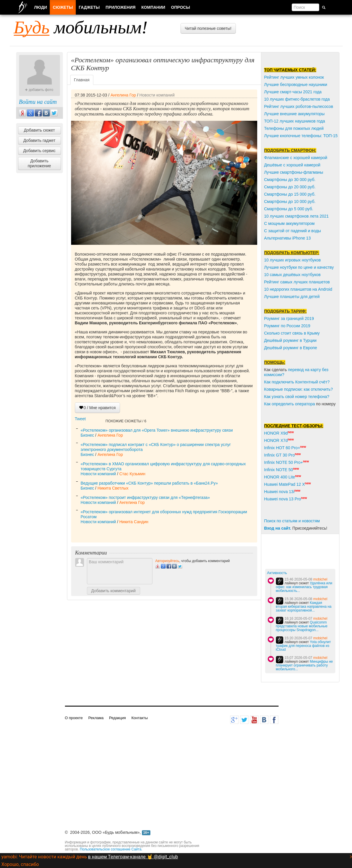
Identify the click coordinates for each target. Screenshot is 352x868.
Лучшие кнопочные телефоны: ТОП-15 (301, 136)
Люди (41, 7)
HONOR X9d (276, 433)
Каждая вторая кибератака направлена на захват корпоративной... (304, 607)
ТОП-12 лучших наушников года (295, 121)
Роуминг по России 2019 (287, 326)
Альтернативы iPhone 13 (287, 238)
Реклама (96, 718)
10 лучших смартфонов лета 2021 (297, 216)
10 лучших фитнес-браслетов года (297, 99)
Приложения (121, 7)
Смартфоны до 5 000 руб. (289, 209)
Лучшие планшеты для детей (292, 297)
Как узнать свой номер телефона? (297, 397)
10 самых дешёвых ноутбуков (292, 275)
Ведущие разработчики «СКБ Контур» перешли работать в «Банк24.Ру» (149, 483)
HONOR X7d (276, 440)
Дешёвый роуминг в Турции (290, 340)
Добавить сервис (39, 151)
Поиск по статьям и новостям (292, 521)
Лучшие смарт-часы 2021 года (293, 92)
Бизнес (87, 435)
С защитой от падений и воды (293, 231)
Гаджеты (89, 7)
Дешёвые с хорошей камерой (292, 165)
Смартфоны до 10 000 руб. (290, 201)
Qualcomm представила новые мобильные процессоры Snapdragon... (302, 626)
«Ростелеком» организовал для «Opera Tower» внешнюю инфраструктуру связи (157, 430)
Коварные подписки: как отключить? (299, 389)
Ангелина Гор (123, 95)
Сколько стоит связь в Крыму (292, 333)
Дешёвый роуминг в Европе (291, 348)
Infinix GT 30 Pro (280, 455)
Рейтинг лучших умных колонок (294, 77)
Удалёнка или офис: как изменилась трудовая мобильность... (304, 587)
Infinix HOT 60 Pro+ (282, 448)
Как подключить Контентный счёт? (297, 382)
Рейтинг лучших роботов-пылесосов (299, 106)
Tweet (80, 419)
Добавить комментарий (114, 591)
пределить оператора (294, 404)
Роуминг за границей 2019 (289, 318)
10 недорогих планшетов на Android (298, 289)
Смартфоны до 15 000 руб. (290, 194)
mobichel (320, 579)
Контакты (140, 718)
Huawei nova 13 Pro (283, 499)
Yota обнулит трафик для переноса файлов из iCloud (303, 646)
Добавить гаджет (40, 140)
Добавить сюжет (39, 130)
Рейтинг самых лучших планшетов (297, 282)
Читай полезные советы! (208, 28)
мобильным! (81, 27)
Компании (153, 7)
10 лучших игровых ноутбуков (293, 260)
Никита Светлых (113, 488)
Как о (269, 404)
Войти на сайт (38, 102)
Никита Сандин (134, 522)
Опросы (181, 7)
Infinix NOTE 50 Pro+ (284, 462)
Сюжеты (63, 7)
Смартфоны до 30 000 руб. (290, 180)
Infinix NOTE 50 (279, 470)
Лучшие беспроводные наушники (296, 85)
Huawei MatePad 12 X (285, 484)
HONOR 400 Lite (280, 477)
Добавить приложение (40, 163)
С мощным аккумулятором (290, 223)
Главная (82, 80)
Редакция (117, 718)
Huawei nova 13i (279, 492)
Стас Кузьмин (132, 474)
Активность (277, 573)
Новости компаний (157, 95)
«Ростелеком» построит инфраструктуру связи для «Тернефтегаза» (145, 497)
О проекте (74, 718)
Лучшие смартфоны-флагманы (294, 172)
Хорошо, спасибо (20, 864)
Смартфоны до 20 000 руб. (290, 187)
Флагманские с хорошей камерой (296, 158)
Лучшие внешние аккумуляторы (295, 114)
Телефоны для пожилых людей (294, 128)
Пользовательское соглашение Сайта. (111, 849)
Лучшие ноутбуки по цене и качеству (299, 267)
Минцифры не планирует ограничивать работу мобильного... (304, 665)
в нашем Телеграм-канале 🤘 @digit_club (133, 857)
